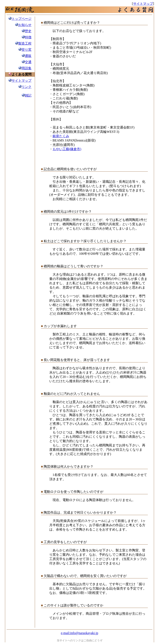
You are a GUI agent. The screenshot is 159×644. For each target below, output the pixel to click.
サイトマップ (143, 4)
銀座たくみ (61, 136)
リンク (26, 87)
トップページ (22, 19)
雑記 (28, 95)
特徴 (28, 37)
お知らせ (25, 25)
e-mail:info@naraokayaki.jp (79, 633)
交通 (28, 62)
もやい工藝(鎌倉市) (67, 149)
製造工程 (25, 43)
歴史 (28, 31)
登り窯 (26, 50)
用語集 (26, 68)
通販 (28, 56)
